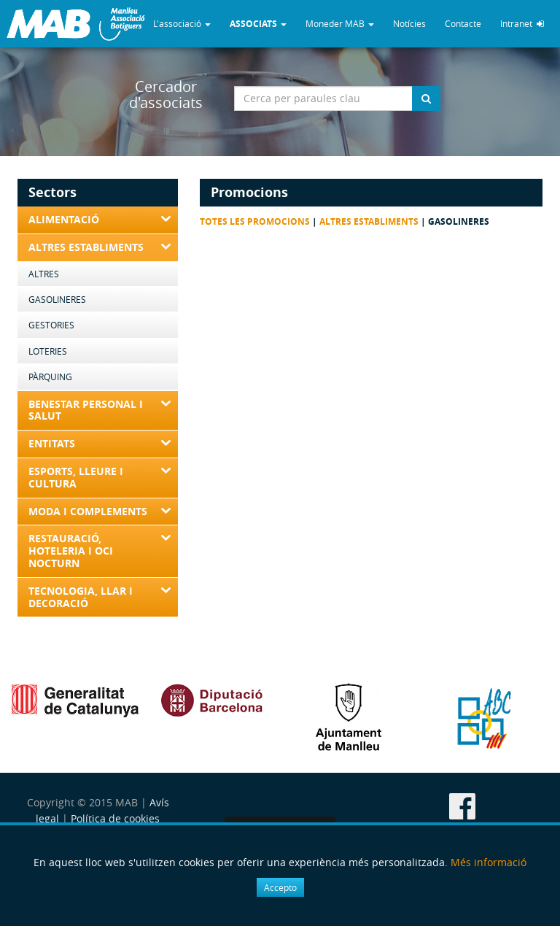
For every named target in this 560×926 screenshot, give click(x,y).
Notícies (409, 23)
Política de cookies (115, 818)
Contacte (463, 23)
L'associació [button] (182, 23)
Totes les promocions (255, 221)
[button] (258, 24)
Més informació (489, 862)
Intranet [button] (522, 23)
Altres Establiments (369, 221)
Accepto (280, 887)
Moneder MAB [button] (340, 23)
